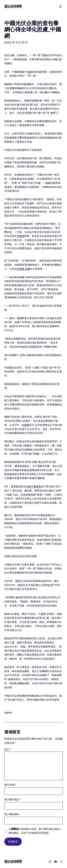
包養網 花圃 (23, 269)
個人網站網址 (12, 814)
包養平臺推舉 (33, 486)
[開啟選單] (61, 6)
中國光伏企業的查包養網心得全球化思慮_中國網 (33, 29)
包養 (29, 72)
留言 (8, 749)
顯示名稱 (10, 785)
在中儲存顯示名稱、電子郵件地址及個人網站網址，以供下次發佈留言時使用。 (35, 831)
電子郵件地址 (13, 799)
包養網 (21, 236)
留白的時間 (13, 6)
